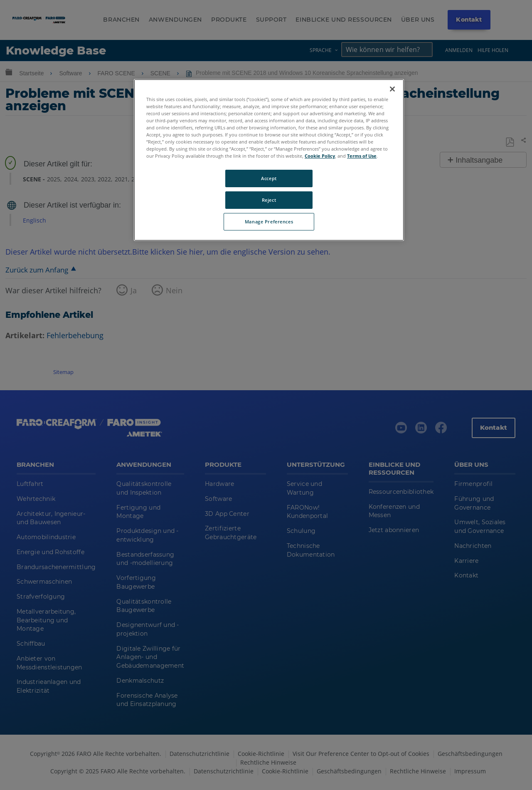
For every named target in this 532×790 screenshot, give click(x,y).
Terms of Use (362, 156)
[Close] (392, 89)
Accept (269, 178)
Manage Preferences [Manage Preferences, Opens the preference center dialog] (269, 222)
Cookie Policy (320, 156)
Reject (269, 200)
